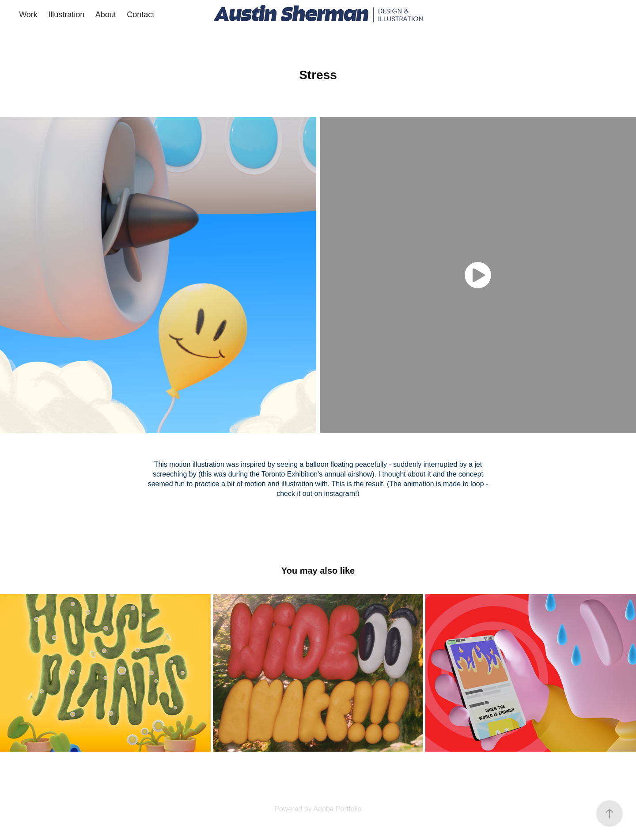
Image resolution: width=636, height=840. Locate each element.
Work (28, 15)
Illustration (66, 15)
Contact (140, 15)
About (106, 15)
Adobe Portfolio (337, 809)
